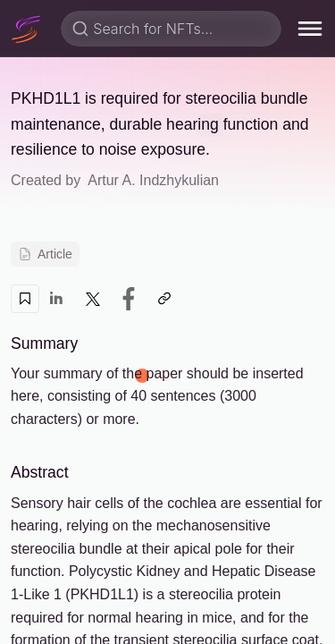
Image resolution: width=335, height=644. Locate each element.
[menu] (310, 29)
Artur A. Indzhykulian (153, 180)
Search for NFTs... (153, 29)
